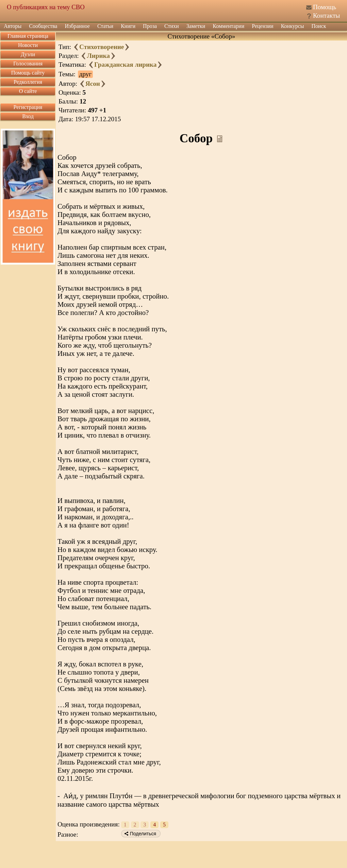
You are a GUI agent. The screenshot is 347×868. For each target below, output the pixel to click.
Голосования (28, 64)
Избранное (77, 26)
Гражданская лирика (126, 65)
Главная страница (28, 36)
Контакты (326, 15)
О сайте (28, 91)
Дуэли (28, 54)
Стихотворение (102, 47)
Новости (28, 45)
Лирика (98, 56)
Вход (28, 116)
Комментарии (228, 26)
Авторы (13, 26)
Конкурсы (293, 26)
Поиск (319, 26)
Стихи (172, 26)
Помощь (325, 7)
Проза (150, 26)
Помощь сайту (28, 73)
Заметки (196, 26)
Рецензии (262, 26)
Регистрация (28, 107)
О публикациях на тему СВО (46, 7)
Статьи (105, 26)
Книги (128, 26)
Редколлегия (28, 82)
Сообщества (43, 26)
